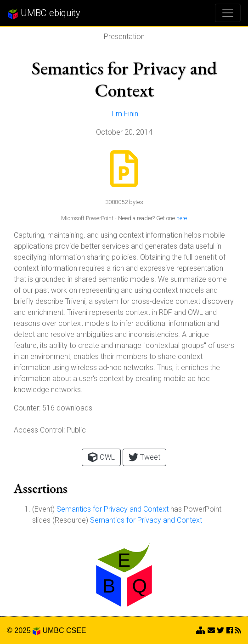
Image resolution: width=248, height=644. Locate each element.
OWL (101, 457)
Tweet (144, 457)
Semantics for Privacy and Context (113, 509)
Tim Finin (124, 114)
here (182, 218)
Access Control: (39, 430)
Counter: (27, 408)
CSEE (76, 630)
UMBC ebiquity (44, 13)
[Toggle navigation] (228, 13)
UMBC (53, 630)
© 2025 (24, 630)
